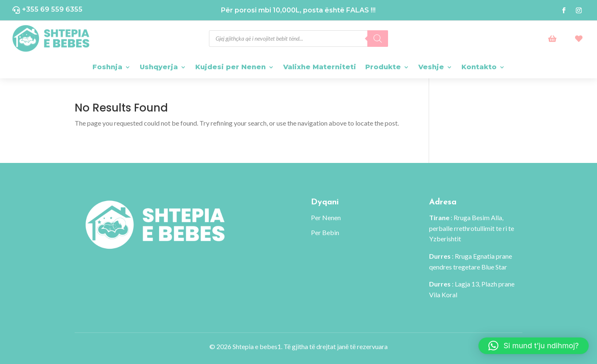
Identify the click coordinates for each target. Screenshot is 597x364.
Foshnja (107, 67)
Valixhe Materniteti (320, 67)
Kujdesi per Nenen (231, 67)
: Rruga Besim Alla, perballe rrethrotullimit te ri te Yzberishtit (472, 228)
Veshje (431, 67)
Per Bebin (325, 232)
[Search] (378, 39)
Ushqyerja (159, 67)
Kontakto (479, 67)
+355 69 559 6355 (52, 9)
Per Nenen (326, 217)
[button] (534, 346)
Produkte (383, 67)
